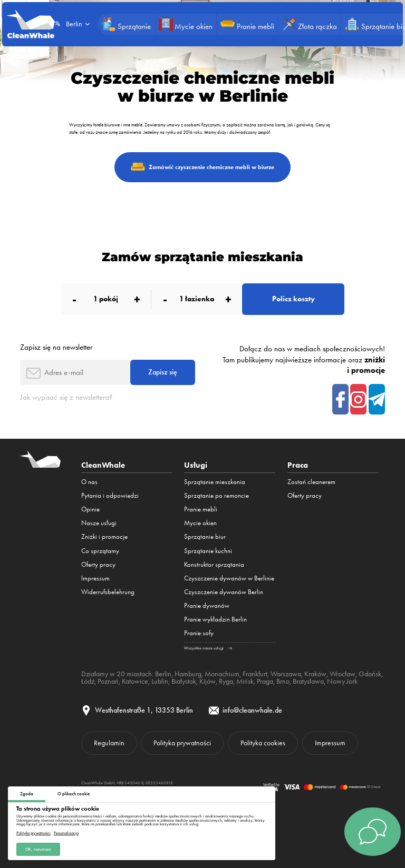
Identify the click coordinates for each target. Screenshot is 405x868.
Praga (265, 681)
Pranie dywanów (207, 605)
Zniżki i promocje (104, 536)
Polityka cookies (263, 743)
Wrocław (343, 674)
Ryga (226, 681)
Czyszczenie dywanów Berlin (224, 592)
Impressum (95, 578)
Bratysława (308, 681)
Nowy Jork (342, 681)
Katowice (135, 681)
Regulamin (109, 743)
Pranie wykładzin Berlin (215, 619)
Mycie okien (200, 523)
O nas (89, 482)
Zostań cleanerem (311, 482)
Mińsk (245, 681)
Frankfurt (255, 674)
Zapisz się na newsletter (56, 347)
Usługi (196, 465)
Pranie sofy (199, 633)
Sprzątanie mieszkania (215, 482)
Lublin (160, 681)
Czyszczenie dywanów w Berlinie (229, 578)
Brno (283, 681)
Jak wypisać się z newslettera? (66, 397)
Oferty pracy (98, 564)
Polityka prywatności (33, 832)
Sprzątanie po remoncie (216, 495)
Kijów (208, 681)
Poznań (108, 681)
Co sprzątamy (100, 551)
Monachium (222, 674)
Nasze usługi (99, 523)
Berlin (163, 674)
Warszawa (286, 674)
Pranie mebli (201, 509)
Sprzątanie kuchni (208, 551)
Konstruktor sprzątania (214, 564)
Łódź (88, 681)
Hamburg (188, 674)
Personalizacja (66, 832)
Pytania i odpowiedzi (110, 495)
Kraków (315, 674)
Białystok (184, 681)
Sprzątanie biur (205, 536)
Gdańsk (370, 674)
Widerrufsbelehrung (108, 592)
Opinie (90, 509)
